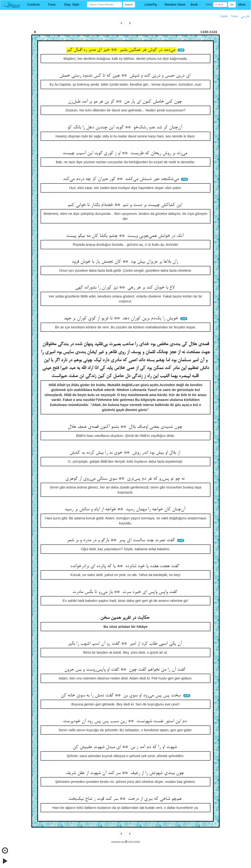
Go (232, 5)
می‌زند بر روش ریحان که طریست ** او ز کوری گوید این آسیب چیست (125, 153)
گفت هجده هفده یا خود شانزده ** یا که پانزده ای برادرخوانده (125, 566)
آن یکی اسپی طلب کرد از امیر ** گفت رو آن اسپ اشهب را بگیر (125, 644)
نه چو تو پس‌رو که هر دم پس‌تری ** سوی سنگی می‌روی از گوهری (126, 479)
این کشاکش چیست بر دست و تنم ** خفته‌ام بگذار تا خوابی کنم (125, 205)
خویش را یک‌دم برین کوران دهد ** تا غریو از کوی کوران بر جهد (121, 318)
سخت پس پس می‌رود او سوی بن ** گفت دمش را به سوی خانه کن (121, 696)
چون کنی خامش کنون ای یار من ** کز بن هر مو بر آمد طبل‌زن (126, 102)
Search (129, 5)
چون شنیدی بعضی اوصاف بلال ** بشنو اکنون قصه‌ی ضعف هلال (126, 427)
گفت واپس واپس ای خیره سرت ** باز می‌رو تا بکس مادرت (125, 592)
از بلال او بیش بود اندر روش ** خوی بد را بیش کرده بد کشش (125, 453)
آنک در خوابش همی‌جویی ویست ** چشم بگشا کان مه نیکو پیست (125, 236)
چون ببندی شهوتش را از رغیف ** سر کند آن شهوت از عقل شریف (126, 773)
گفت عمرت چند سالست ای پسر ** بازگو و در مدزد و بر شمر (121, 540)
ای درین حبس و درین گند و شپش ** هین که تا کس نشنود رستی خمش (126, 76)
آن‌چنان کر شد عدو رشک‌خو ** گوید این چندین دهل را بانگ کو (125, 127)
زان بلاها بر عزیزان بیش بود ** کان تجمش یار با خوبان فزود (125, 262)
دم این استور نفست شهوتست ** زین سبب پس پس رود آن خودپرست (125, 721)
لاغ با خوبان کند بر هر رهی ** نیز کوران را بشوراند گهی (125, 288)
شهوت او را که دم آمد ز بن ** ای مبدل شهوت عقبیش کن (125, 747)
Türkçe (234, 16)
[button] (35, 5)
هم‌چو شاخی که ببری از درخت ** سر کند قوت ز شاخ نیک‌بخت (126, 799)
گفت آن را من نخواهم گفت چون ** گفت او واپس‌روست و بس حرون (126, 670)
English (224, 16)
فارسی (245, 16)
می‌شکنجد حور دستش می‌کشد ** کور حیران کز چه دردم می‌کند (121, 179)
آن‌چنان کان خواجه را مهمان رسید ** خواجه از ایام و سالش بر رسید (126, 509)
